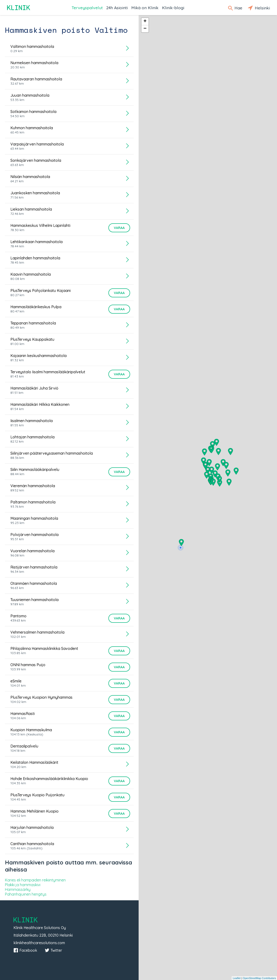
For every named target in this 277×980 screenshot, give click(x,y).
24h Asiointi (117, 8)
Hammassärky (18, 889)
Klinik (19, 8)
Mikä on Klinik (145, 8)
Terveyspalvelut (87, 8)
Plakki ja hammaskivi (23, 885)
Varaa (119, 228)
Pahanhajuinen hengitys (26, 894)
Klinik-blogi (173, 8)
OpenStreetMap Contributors (259, 978)
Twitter (53, 950)
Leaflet (237, 978)
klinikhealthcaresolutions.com (39, 943)
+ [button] (145, 21)
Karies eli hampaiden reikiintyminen (35, 880)
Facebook (25, 950)
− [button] (145, 29)
